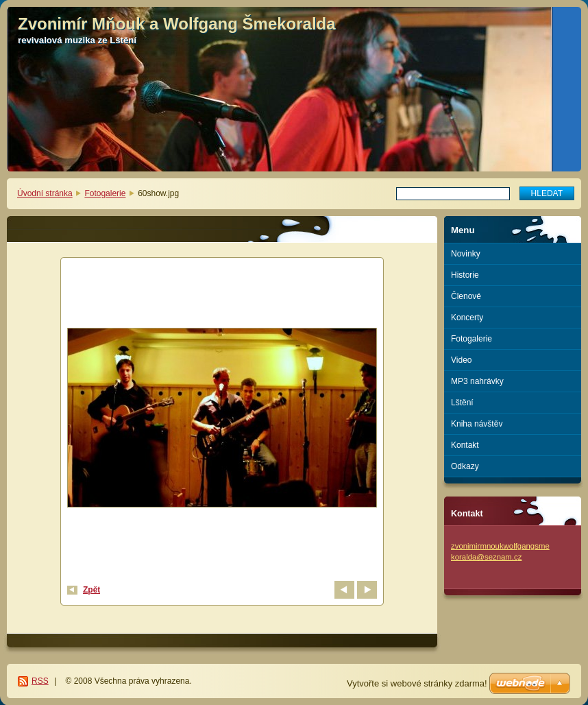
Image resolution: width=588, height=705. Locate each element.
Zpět (91, 590)
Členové (466, 296)
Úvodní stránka (45, 193)
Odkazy (465, 466)
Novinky (466, 254)
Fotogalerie (105, 193)
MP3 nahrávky (477, 381)
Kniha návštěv (477, 424)
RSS (40, 681)
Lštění (462, 403)
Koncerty (467, 318)
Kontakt (465, 445)
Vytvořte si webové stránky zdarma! (417, 683)
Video (461, 360)
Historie (465, 275)
